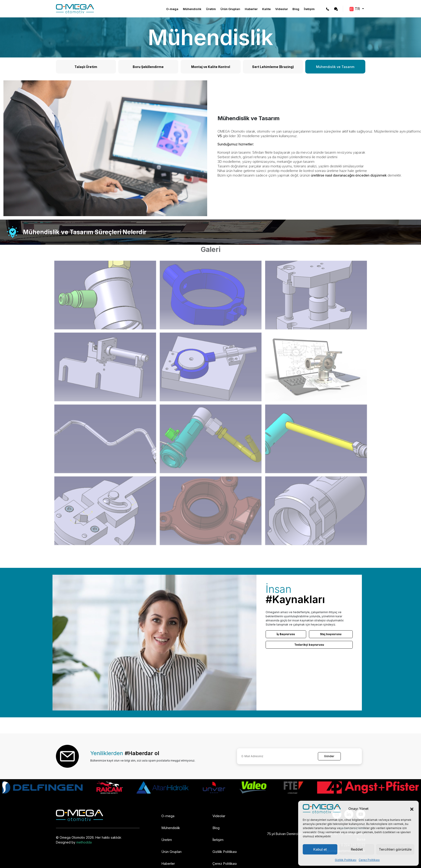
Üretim (211, 9)
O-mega (172, 9)
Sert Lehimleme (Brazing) (273, 67)
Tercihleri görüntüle (395, 849)
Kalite (266, 9)
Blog (296, 9)
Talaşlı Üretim (86, 67)
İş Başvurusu (286, 634)
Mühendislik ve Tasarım (335, 67)
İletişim (309, 9)
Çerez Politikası (369, 860)
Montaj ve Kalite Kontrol (211, 67)
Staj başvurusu (331, 634)
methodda (84, 842)
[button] (412, 809)
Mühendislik (192, 9)
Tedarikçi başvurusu (309, 645)
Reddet (357, 849)
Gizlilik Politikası (346, 860)
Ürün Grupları (230, 9)
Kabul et (320, 849)
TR (355, 9)
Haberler (251, 9)
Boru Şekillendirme (148, 67)
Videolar (282, 9)
